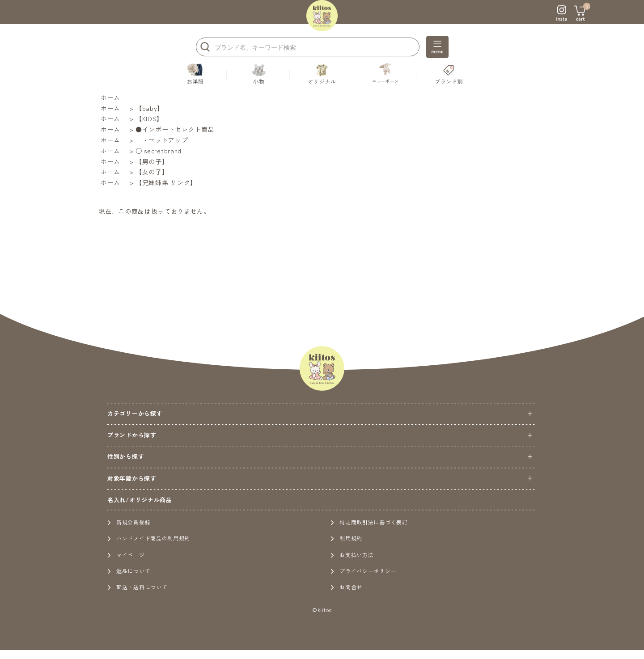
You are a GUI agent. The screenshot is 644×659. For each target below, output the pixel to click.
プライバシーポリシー (363, 571)
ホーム (110, 97)
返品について (129, 571)
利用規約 (346, 538)
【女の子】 (152, 172)
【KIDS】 (149, 118)
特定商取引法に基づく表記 (369, 522)
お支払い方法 (352, 555)
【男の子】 (152, 161)
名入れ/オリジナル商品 (140, 500)
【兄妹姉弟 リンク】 (166, 182)
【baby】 (150, 108)
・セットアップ (162, 140)
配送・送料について (137, 587)
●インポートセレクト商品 (175, 129)
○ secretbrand (159, 151)
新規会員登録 (129, 522)
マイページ (126, 555)
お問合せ (346, 587)
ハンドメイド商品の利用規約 (149, 538)
